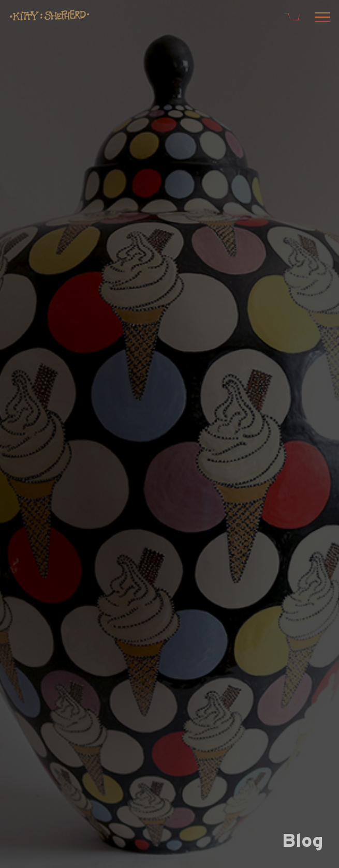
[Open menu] (321, 18)
